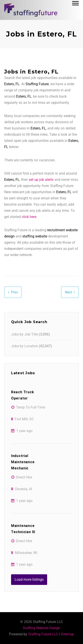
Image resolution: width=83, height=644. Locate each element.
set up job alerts (41, 180)
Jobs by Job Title (25, 334)
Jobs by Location (25, 346)
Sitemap (67, 634)
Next (68, 292)
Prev (14, 292)
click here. (29, 217)
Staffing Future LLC (43, 634)
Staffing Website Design (41, 628)
